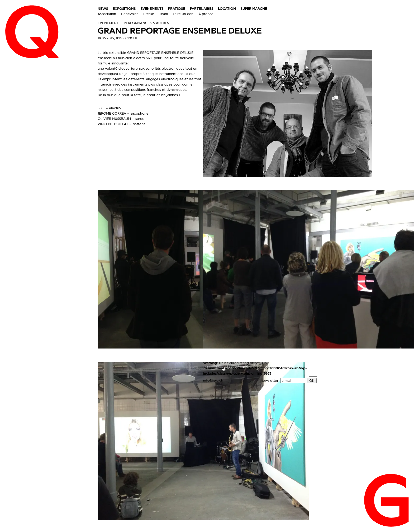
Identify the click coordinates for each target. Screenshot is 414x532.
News (103, 9)
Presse (149, 14)
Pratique (177, 9)
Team (163, 14)
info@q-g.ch (213, 380)
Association (107, 14)
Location (227, 9)
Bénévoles (130, 14)
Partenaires (202, 9)
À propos (206, 14)
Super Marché (254, 9)
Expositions (124, 9)
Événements (152, 9)
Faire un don (183, 14)
